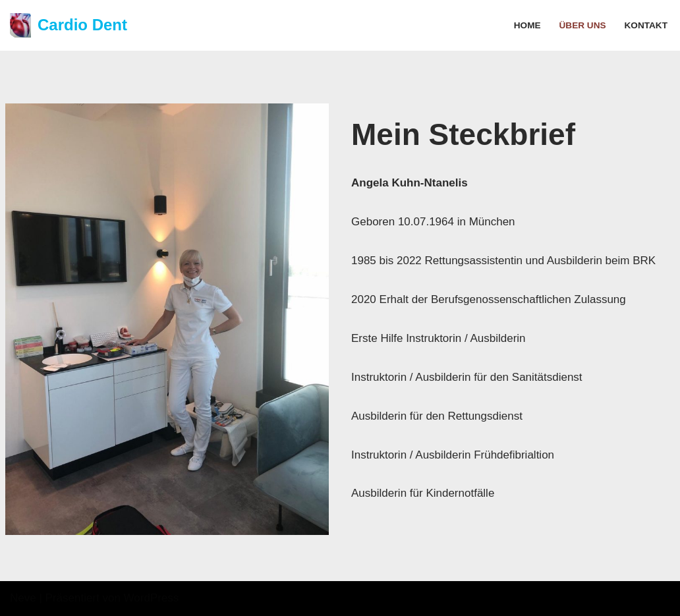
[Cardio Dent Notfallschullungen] (69, 25)
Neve (23, 598)
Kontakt (646, 25)
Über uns (583, 25)
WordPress (152, 598)
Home (527, 25)
